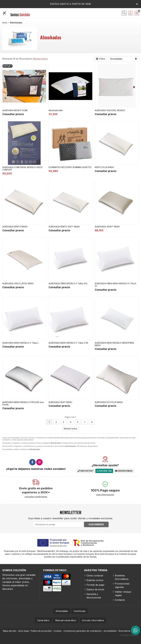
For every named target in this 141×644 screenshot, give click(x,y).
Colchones (80, 611)
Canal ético (43, 620)
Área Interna (124, 631)
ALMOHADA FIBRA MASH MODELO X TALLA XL (115, 285)
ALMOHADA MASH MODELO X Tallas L (21, 343)
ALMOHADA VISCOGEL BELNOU (110, 110)
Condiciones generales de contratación (83, 631)
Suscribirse (96, 524)
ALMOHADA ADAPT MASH (107, 227)
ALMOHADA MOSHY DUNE (15, 110)
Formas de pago (95, 585)
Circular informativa (93, 620)
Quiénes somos (95, 580)
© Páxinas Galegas (129, 635)
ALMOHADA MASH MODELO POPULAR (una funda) (23, 403)
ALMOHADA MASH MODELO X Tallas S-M (68, 343)
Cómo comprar (95, 576)
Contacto (120, 600)
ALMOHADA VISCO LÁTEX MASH (18, 283)
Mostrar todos (40, 59)
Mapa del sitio (10, 631)
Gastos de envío (95, 589)
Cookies (57, 631)
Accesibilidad (110, 631)
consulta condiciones (36, 497)
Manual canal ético (66, 620)
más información (105, 495)
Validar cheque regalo (123, 594)
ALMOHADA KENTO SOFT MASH (64, 227)
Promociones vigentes (122, 585)
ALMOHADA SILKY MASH (60, 402)
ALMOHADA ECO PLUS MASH (109, 402)
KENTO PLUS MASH (104, 167)
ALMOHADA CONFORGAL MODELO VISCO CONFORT (22, 168)
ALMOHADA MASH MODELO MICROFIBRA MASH (114, 344)
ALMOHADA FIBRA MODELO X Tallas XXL (68, 283)
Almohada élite (56, 110)
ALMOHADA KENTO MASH (15, 227)
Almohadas (62, 611)
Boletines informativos (122, 577)
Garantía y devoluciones (94, 596)
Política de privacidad (41, 631)
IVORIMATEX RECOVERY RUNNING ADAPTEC (70, 167)
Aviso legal (23, 631)
